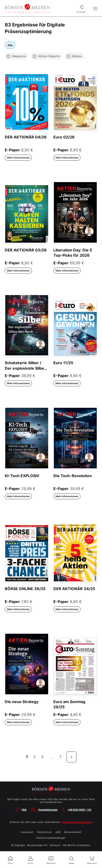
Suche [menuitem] (71, 860)
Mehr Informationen (18, 158)
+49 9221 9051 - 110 (79, 810)
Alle (10, 45)
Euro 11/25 (63, 363)
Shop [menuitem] (10, 860)
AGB (58, 832)
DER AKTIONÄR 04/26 (26, 137)
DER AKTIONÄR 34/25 (74, 589)
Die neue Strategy (22, 702)
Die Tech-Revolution (73, 476)
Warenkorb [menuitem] (92, 860)
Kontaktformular (48, 810)
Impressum (27, 832)
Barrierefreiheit (73, 832)
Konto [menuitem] (31, 860)
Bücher (74, 56)
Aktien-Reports (46, 56)
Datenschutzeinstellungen (51, 838)
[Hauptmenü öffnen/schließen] (95, 8)
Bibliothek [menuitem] (51, 860)
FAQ (24, 810)
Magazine (16, 56)
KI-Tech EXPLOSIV (22, 476)
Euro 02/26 (64, 137)
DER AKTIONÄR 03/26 (26, 250)
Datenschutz (44, 832)
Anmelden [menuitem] (81, 8)
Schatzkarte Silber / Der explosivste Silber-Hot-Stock (26, 368)
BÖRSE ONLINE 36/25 (25, 589)
